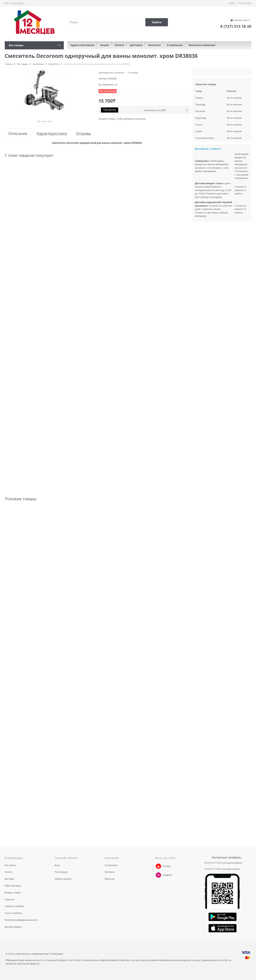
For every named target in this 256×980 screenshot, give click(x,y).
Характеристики (52, 133)
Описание (18, 133)
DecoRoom (119, 73)
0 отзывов (133, 73)
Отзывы (84, 133)
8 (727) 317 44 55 (214, 869)
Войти (232, 3)
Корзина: (241, 20)
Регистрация (245, 3)
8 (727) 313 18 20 (213, 863)
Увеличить (46, 121)
